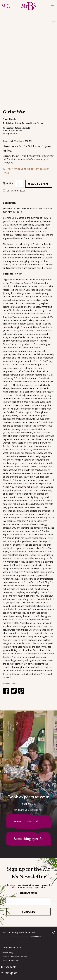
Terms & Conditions (10, 961)
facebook (10, 967)
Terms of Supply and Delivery (14, 957)
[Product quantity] (19, 184)
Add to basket (41, 184)
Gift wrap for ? (15, 191)
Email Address (29, 893)
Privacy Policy (7, 953)
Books (16, 133)
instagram (11, 973)
